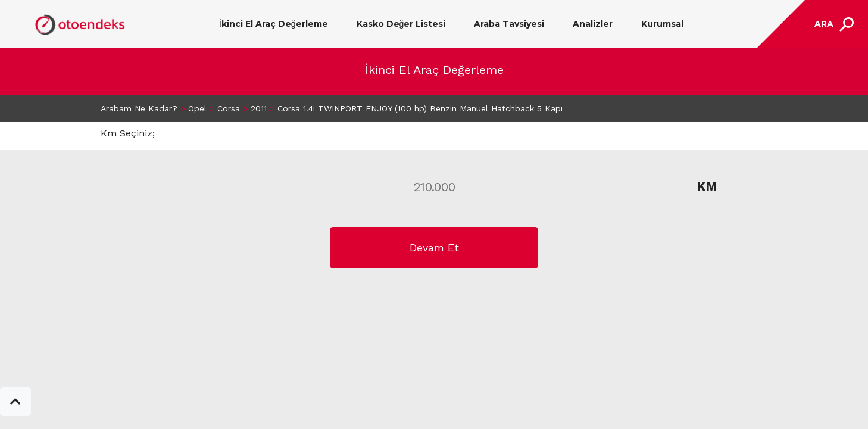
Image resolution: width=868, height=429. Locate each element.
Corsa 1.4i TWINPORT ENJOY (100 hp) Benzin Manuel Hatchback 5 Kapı (420, 108)
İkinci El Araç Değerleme (274, 24)
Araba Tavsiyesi (509, 24)
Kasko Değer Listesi (401, 24)
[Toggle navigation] (833, 24)
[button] (15, 402)
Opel (197, 108)
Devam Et (434, 248)
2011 (259, 108)
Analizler (593, 24)
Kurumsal (662, 24)
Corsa (229, 108)
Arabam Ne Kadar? (139, 108)
